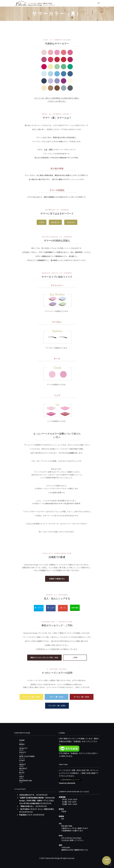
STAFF (22, 761)
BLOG (22, 773)
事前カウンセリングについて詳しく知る (44, 657)
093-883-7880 (67, 826)
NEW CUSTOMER (27, 757)
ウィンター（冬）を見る (57, 706)
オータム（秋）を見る (82, 697)
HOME (22, 740)
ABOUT (23, 765)
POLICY (23, 753)
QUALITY (23, 748)
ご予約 (75, 657)
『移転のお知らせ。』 (27, 806)
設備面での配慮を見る (57, 579)
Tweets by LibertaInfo (67, 783)
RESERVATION (26, 781)
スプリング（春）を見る (31, 697)
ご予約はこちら (107, 861)
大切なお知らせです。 (27, 795)
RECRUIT (23, 769)
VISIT (22, 777)
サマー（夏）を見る (57, 697)
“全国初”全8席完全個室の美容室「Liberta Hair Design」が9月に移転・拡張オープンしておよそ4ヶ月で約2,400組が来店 (37, 800)
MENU (22, 744)
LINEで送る (75, 607)
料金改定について (26, 815)
